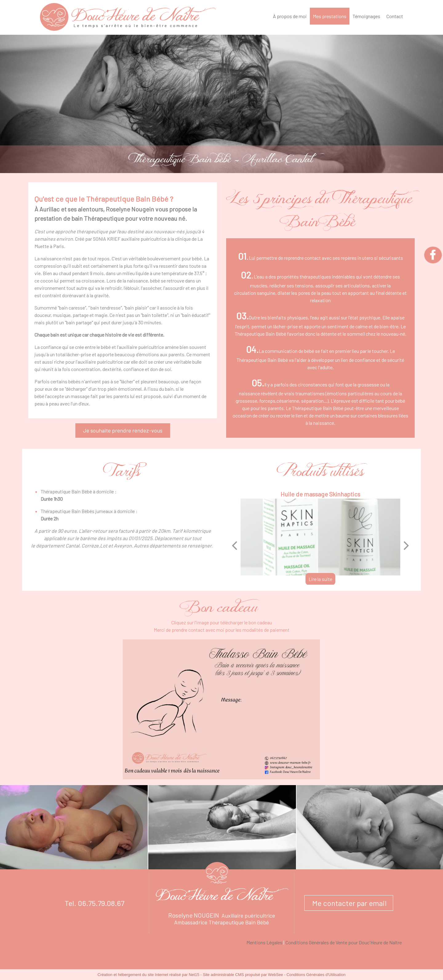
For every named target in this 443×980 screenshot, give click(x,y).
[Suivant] (406, 545)
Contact (395, 16)
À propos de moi (290, 16)
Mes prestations (330, 16)
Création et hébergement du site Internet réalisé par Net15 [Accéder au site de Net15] (148, 975)
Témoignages (366, 16)
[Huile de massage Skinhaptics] (320, 537)
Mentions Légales (264, 942)
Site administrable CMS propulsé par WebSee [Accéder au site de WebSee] (243, 975)
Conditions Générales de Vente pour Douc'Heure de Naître (344, 942)
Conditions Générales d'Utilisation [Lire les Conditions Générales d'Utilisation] (316, 975)
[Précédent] (234, 545)
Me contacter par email (349, 903)
